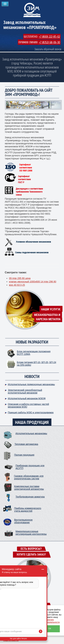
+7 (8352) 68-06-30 (49, 42)
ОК (50, 629)
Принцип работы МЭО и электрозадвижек (31, 412)
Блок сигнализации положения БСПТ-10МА (34, 353)
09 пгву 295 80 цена (20, 278)
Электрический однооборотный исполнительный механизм (25, 391)
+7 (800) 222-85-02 (49, 37)
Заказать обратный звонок (48, 49)
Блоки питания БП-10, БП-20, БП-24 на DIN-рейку (37, 364)
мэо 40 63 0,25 (17, 285)
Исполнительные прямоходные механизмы (31, 384)
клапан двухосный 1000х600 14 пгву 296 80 (33, 282)
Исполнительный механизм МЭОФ (27, 398)
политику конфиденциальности (49, 621)
